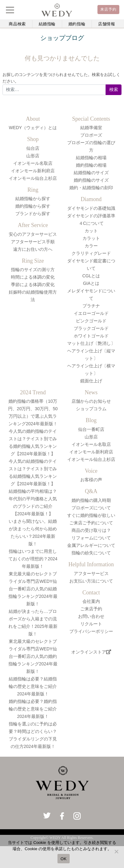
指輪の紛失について (91, 553)
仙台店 (33, 148)
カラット (91, 238)
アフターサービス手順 (33, 242)
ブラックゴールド (91, 328)
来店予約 (109, 9)
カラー (91, 246)
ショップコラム (91, 409)
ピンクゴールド (91, 321)
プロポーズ (91, 135)
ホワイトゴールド (91, 336)
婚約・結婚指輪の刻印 (91, 188)
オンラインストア (91, 652)
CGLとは (91, 276)
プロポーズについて (91, 508)
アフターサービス (91, 573)
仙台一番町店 (91, 429)
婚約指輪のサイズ (91, 180)
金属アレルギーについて (91, 545)
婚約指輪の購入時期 (91, 500)
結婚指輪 (47, 24)
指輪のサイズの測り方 (33, 270)
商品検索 (17, 24)
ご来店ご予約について (91, 523)
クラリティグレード (91, 253)
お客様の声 (91, 480)
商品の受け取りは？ (91, 530)
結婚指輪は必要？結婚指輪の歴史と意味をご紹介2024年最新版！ (33, 686)
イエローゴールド (91, 313)
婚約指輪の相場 (91, 165)
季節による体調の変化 (33, 285)
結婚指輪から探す (33, 199)
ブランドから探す (33, 214)
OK (64, 859)
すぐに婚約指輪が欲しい (91, 515)
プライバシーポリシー (91, 631)
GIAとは (91, 283)
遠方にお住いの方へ (33, 249)
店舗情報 (107, 24)
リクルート (91, 624)
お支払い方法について (91, 581)
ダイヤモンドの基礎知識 (91, 208)
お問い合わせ (91, 616)
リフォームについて (91, 538)
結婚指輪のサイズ (91, 173)
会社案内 (91, 601)
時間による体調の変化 (33, 277)
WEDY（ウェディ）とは (33, 128)
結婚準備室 (91, 128)
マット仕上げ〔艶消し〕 (91, 343)
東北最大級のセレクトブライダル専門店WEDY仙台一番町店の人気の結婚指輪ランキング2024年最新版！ (33, 589)
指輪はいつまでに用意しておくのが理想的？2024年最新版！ (33, 559)
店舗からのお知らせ (91, 401)
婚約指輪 (77, 24)
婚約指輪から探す (33, 206)
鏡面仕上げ (91, 381)
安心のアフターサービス (33, 234)
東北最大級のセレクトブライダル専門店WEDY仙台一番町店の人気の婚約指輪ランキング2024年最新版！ (33, 656)
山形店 (33, 156)
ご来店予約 (91, 609)
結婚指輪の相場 (91, 158)
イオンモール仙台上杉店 (33, 178)
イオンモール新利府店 (33, 171)
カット (91, 231)
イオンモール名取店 (33, 163)
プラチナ (91, 306)
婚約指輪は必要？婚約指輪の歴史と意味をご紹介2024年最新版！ (33, 709)
